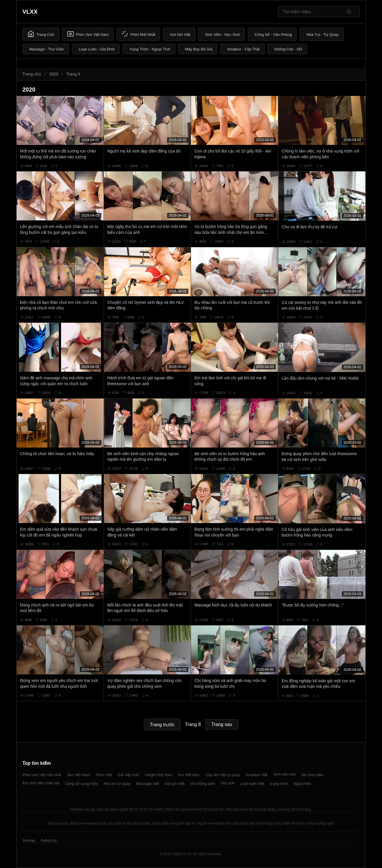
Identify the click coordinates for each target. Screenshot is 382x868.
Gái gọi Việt (175, 784)
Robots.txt (49, 841)
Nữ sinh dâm (313, 775)
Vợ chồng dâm (203, 784)
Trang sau (222, 724)
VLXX (30, 12)
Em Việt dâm (189, 775)
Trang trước (162, 725)
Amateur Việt (257, 775)
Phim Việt (104, 775)
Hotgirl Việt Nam (158, 775)
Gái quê (228, 783)
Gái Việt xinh (128, 775)
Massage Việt (148, 784)
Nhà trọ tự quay (117, 784)
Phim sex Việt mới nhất (42, 775)
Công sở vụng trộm (82, 784)
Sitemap (29, 841)
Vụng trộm (279, 784)
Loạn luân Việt (252, 784)
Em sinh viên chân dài (41, 783)
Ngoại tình (302, 784)
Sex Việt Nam (78, 775)
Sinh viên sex (284, 774)
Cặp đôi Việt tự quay (223, 775)
